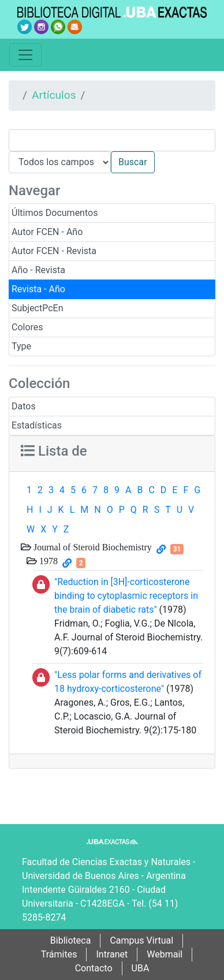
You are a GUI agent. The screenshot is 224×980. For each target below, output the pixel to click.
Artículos (54, 95)
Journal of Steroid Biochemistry (92, 547)
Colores (27, 327)
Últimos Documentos (55, 213)
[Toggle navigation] (25, 55)
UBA (141, 968)
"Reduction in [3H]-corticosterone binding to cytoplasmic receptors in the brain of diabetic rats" (126, 596)
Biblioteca (71, 940)
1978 (47, 561)
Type (21, 346)
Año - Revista (38, 270)
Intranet (112, 954)
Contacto (94, 968)
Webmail (165, 954)
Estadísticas (37, 425)
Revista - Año (38, 289)
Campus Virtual (141, 940)
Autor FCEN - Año (47, 232)
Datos (24, 406)
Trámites (59, 954)
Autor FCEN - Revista (54, 251)
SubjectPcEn (38, 308)
